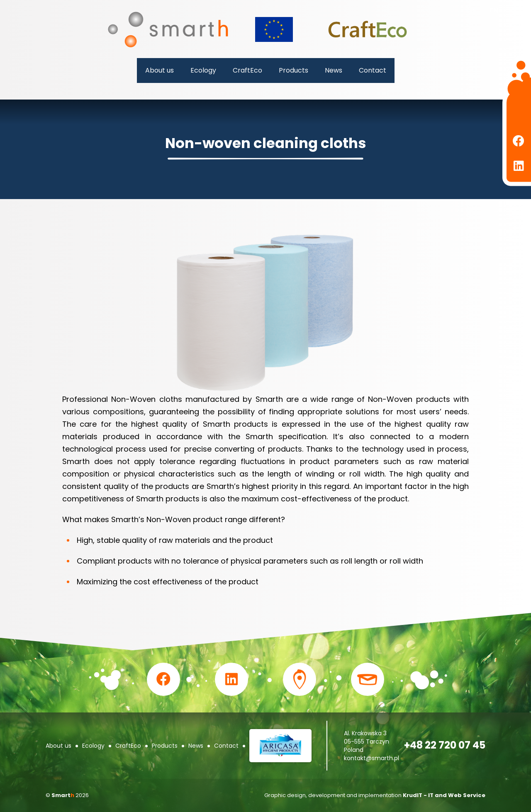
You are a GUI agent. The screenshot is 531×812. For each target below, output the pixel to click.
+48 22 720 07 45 (445, 745)
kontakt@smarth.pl (371, 758)
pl (474, 10)
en (494, 10)
